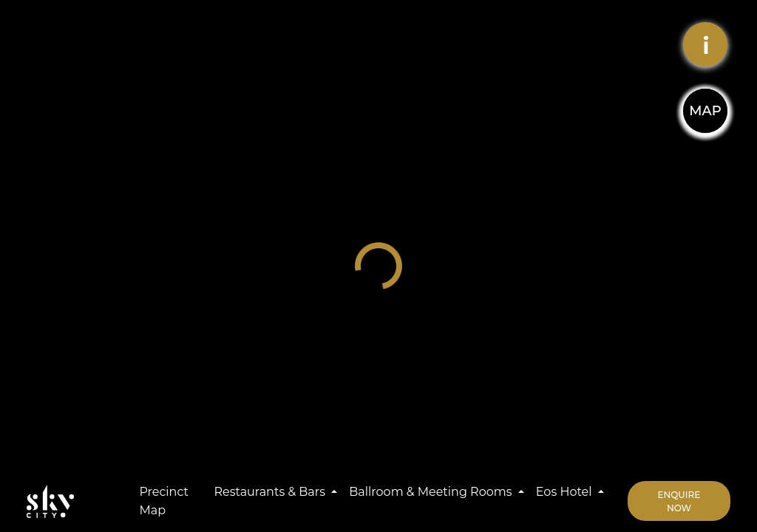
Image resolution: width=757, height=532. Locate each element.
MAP (705, 111)
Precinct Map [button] (164, 501)
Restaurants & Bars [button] (271, 492)
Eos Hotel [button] (566, 492)
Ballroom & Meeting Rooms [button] (432, 492)
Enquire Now (679, 501)
